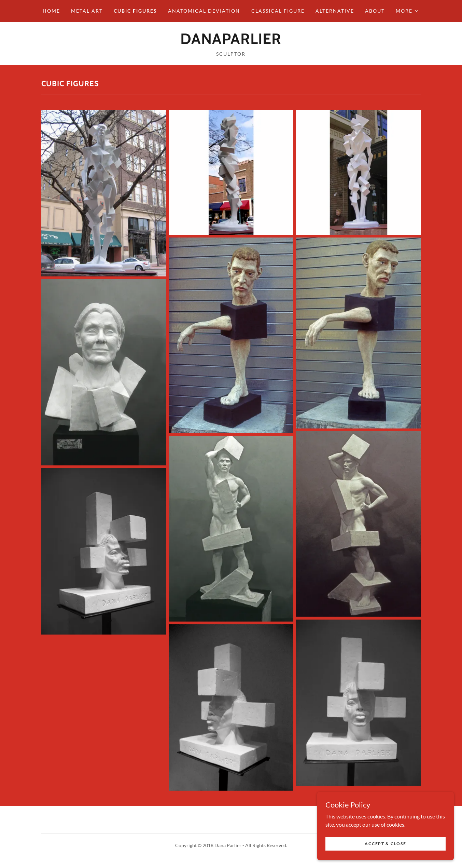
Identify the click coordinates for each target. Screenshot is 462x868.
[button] (408, 11)
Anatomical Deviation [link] (204, 11)
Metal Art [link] (87, 11)
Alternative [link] (335, 11)
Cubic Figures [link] (135, 11)
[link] (231, 42)
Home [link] (51, 11)
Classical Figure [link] (278, 11)
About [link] (375, 11)
